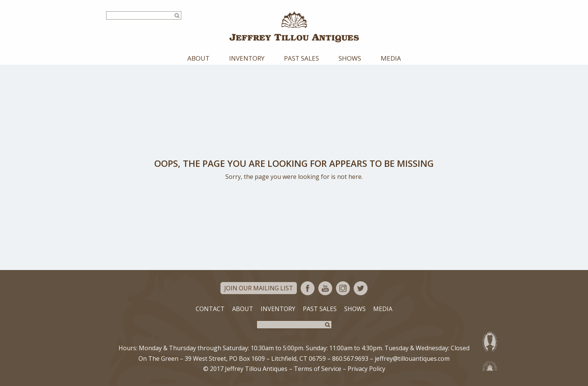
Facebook (308, 288)
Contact (210, 309)
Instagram (343, 288)
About (198, 58)
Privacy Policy (366, 369)
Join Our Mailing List (259, 288)
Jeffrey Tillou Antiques (294, 27)
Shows (350, 58)
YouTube (325, 288)
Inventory (247, 58)
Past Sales (302, 58)
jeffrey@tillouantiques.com (412, 359)
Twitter (361, 288)
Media (391, 58)
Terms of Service (318, 369)
